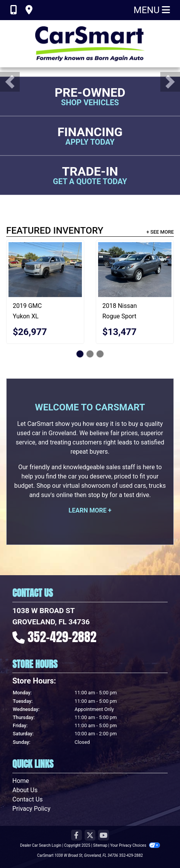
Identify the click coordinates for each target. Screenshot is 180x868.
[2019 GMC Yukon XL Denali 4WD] (45, 270)
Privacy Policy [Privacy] (31, 809)
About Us (25, 790)
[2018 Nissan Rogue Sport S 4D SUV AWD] (135, 270)
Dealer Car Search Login (41, 845)
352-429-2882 (62, 637)
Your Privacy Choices (135, 845)
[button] (10, 82)
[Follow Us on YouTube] (104, 836)
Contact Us (28, 799)
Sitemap (100, 845)
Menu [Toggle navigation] (152, 10)
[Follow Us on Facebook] (76, 836)
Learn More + (90, 510)
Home (21, 781)
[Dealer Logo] (90, 44)
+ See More (160, 232)
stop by (98, 495)
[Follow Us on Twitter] (90, 836)
